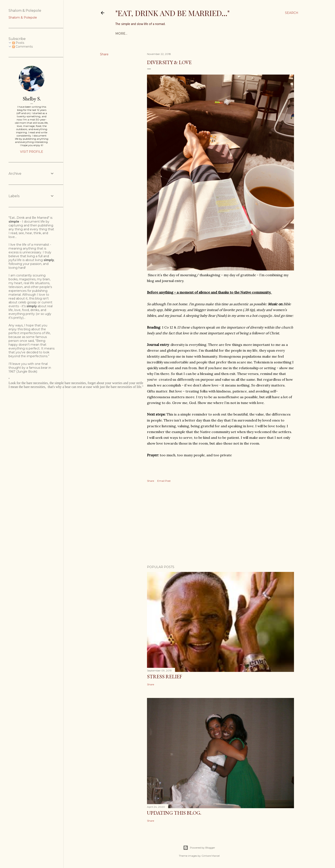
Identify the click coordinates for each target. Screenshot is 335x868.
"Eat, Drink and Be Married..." (173, 13)
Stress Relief (165, 676)
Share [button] (104, 54)
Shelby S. (32, 99)
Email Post (164, 481)
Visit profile (32, 152)
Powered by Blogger (199, 848)
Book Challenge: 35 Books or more (188, 34)
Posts (18, 43)
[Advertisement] (220, 524)
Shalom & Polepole (23, 18)
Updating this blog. (174, 813)
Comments (22, 47)
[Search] (292, 13)
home (120, 34)
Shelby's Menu (141, 34)
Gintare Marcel (211, 856)
